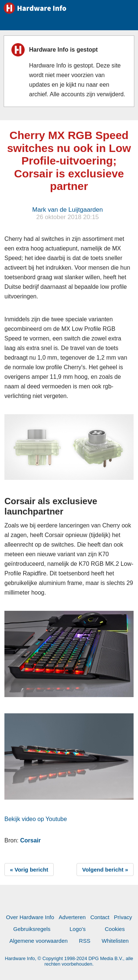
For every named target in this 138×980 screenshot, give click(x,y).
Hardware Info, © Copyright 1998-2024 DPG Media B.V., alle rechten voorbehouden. (69, 961)
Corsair (31, 840)
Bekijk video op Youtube (36, 819)
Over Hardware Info (30, 917)
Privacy (123, 917)
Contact (100, 917)
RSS (85, 941)
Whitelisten (115, 941)
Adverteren (72, 917)
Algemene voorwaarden (38, 941)
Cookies (115, 929)
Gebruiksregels (32, 929)
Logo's (78, 929)
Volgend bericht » (105, 870)
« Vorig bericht (29, 870)
